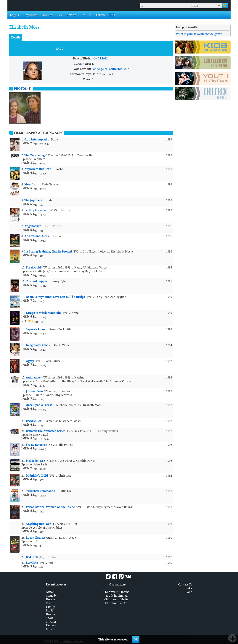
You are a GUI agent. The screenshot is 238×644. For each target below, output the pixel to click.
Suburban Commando (40, 491)
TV (58, 15)
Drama (50, 614)
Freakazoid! (34, 267)
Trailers (86, 15)
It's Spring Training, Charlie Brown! (48, 251)
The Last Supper (37, 281)
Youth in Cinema (116, 596)
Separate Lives (35, 329)
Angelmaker (33, 226)
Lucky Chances (36, 538)
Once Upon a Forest (39, 405)
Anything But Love (38, 524)
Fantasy (51, 625)
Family (50, 607)
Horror (51, 599)
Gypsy (30, 361)
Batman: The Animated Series (45, 431)
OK (136, 639)
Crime (50, 603)
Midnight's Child (37, 475)
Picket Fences (35, 461)
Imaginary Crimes (38, 345)
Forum (100, 15)
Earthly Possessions (37, 210)
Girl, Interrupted (36, 139)
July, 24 (96, 58)
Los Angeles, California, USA (110, 69)
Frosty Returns (36, 445)
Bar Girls (32, 563)
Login (13, 15)
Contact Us (185, 584)
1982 (105, 58)
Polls (189, 592)
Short (50, 618)
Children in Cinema (116, 592)
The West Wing (34, 155)
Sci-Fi (50, 610)
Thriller (51, 622)
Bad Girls (32, 557)
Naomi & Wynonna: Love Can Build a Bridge (55, 297)
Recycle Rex (34, 421)
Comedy (51, 596)
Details (16, 37)
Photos (20, 89)
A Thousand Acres (37, 236)
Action (50, 592)
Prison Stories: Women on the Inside (50, 507)
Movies (46, 15)
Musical (51, 629)
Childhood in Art (116, 603)
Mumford (31, 184)
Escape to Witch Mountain (43, 313)
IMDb (59, 48)
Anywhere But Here (38, 169)
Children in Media (116, 599)
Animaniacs (34, 377)
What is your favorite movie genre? (200, 34)
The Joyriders (33, 200)
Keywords (30, 15)
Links (188, 588)
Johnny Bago (34, 391)
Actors (70, 15)
